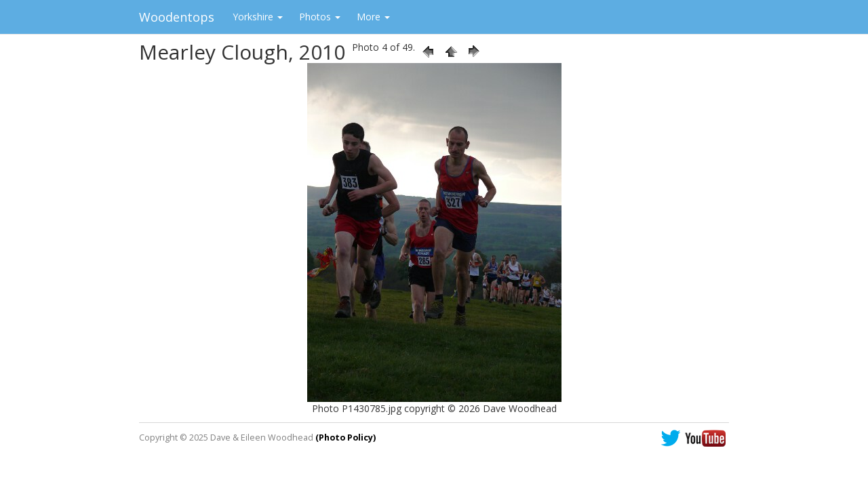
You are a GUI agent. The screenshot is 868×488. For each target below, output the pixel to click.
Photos (320, 17)
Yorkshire (258, 17)
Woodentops (177, 17)
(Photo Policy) (346, 438)
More (373, 17)
